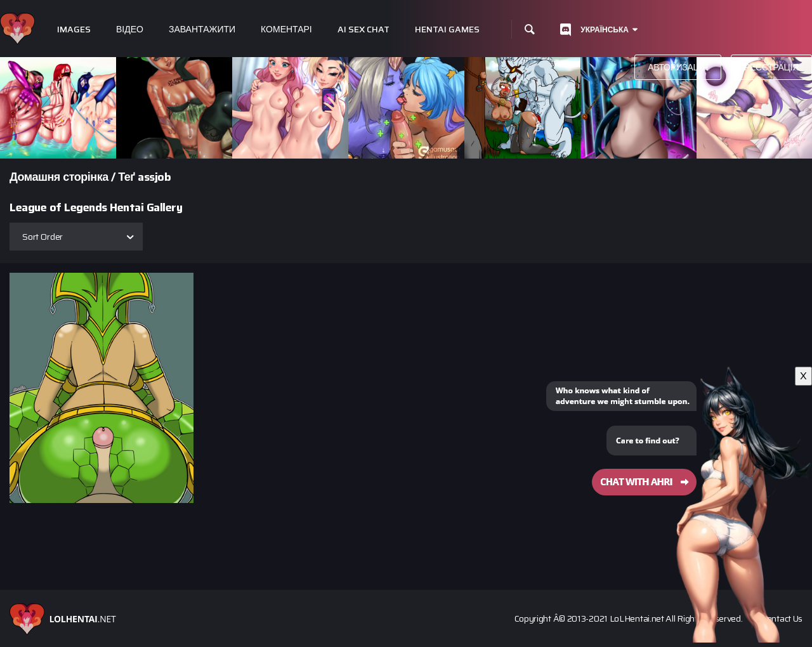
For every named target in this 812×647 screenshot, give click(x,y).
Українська (605, 29)
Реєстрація (771, 67)
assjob (154, 177)
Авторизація (678, 67)
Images (74, 29)
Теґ (127, 177)
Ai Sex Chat (363, 29)
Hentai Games (447, 29)
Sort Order (43, 237)
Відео (130, 29)
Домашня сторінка (59, 177)
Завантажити (202, 29)
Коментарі (286, 29)
